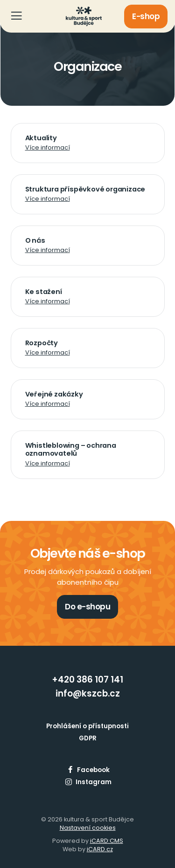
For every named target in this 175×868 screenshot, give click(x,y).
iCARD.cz (100, 849)
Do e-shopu (87, 607)
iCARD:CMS (107, 841)
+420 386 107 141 (87, 680)
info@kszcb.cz (88, 694)
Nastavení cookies (88, 828)
